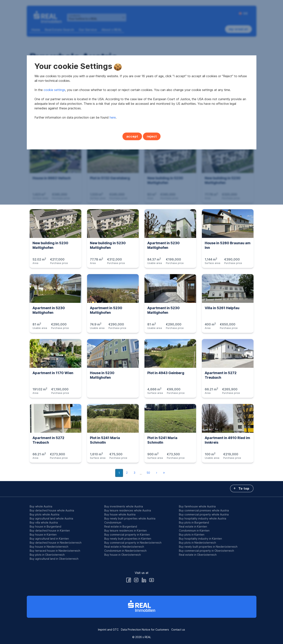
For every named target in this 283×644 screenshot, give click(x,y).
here (113, 337)
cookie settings (54, 310)
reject (152, 356)
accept (132, 356)
